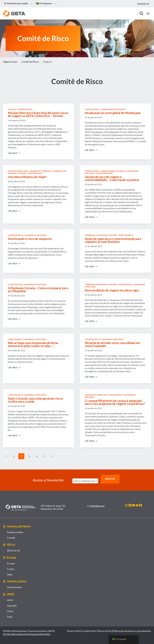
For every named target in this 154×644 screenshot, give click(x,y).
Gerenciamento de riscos (113, 116)
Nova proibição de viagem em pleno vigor (112, 297)
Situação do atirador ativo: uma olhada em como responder (112, 351)
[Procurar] (141, 13)
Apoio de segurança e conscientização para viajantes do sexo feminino (113, 247)
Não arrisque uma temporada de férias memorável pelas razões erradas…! (33, 351)
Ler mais (14, 160)
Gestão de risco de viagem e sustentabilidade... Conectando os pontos (112, 185)
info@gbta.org (97, 506)
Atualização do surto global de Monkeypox (113, 120)
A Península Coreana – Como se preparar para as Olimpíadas (38, 297)
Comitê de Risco (25, 116)
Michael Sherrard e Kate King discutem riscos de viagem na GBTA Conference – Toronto (38, 121)
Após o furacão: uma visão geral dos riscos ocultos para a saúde (35, 407)
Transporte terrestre (40, 178)
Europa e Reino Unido (18, 178)
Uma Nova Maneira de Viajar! (27, 184)
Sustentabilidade (104, 180)
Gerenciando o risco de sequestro (30, 246)
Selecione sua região (16, 3)
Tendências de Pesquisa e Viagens (101, 242)
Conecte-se (143, 3)
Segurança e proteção (35, 242)
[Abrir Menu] (148, 13)
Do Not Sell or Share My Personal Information (27, 634)
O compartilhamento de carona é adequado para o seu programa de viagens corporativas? (115, 409)
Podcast (12, 116)
